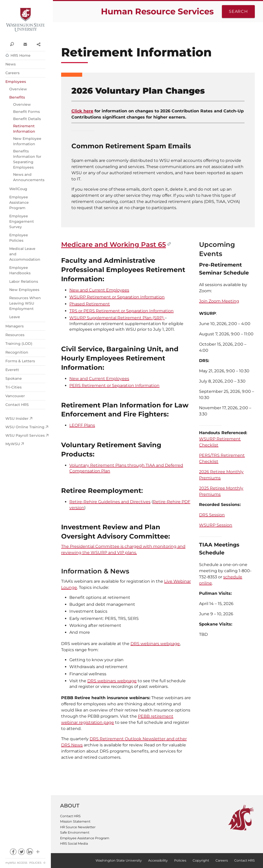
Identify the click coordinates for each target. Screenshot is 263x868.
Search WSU (12, 44)
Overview (18, 89)
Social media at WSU (38, 853)
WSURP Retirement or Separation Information (117, 297)
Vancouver (15, 396)
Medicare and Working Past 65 (114, 244)
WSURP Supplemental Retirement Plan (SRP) (117, 318)
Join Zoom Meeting (219, 301)
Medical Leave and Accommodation (25, 254)
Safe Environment (75, 832)
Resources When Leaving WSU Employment (25, 303)
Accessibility (158, 860)
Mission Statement (75, 821)
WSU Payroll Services (25, 435)
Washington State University (25, 20)
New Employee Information (27, 141)
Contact (25, 44)
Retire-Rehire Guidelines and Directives (110, 502)
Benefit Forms (26, 112)
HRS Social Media (74, 843)
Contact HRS (17, 405)
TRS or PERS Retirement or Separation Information (121, 311)
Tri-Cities (13, 387)
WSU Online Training (25, 427)
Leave (15, 317)
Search (238, 11)
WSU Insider (17, 418)
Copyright (201, 860)
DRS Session (212, 515)
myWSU (11, 863)
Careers (12, 73)
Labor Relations (24, 281)
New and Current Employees (99, 290)
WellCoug (18, 189)
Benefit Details (27, 119)
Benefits (17, 97)
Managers (15, 326)
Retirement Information (24, 129)
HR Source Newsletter (78, 827)
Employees (16, 82)
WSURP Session (216, 525)
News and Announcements (29, 177)
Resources (15, 335)
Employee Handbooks (20, 270)
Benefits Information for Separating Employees (27, 159)
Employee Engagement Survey (22, 221)
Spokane (14, 378)
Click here (82, 111)
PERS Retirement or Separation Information (114, 386)
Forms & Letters (20, 361)
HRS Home (21, 55)
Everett (12, 370)
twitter (21, 853)
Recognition (17, 352)
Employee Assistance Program (19, 202)
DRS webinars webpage (155, 644)
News (11, 64)
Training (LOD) (19, 344)
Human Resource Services (157, 11)
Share (38, 44)
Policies (35, 863)
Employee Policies (19, 238)
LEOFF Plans (82, 425)
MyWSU (13, 444)
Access (22, 863)
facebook (13, 853)
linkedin (30, 853)
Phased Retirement (90, 304)
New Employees (24, 290)
